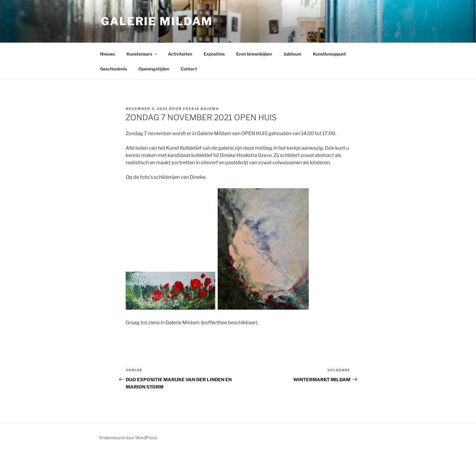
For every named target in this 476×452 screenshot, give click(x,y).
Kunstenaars (142, 54)
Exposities (214, 54)
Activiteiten (180, 54)
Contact (189, 69)
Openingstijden (154, 69)
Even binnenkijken (254, 54)
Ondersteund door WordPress (128, 438)
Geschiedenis (114, 69)
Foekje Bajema (201, 109)
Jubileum (292, 54)
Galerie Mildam (157, 21)
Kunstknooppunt (330, 54)
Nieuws (108, 54)
